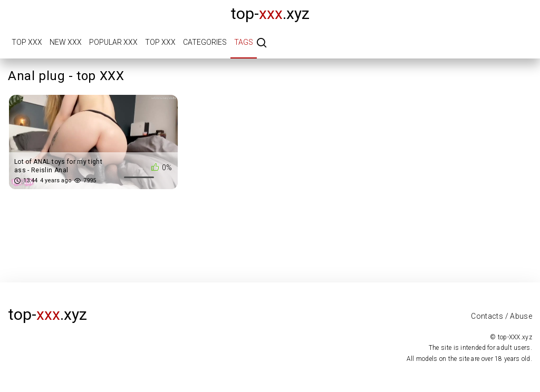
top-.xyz (270, 13)
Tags (244, 42)
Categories (205, 42)
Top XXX (27, 42)
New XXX (66, 42)
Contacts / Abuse (502, 316)
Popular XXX (113, 42)
